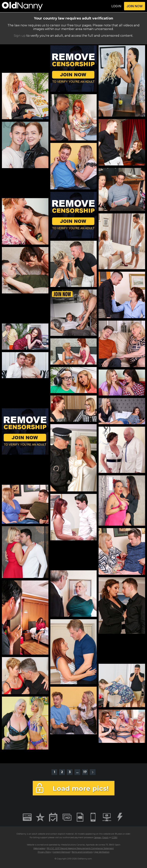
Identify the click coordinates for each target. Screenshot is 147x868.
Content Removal (61, 852)
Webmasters (39, 848)
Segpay (98, 838)
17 (85, 772)
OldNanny (21, 834)
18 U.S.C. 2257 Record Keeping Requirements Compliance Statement (80, 848)
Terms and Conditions (82, 852)
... (77, 772)
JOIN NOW (135, 6)
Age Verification (102, 852)
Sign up (20, 36)
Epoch (105, 838)
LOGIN (116, 6)
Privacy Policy (44, 852)
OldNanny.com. (85, 859)
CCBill (114, 838)
